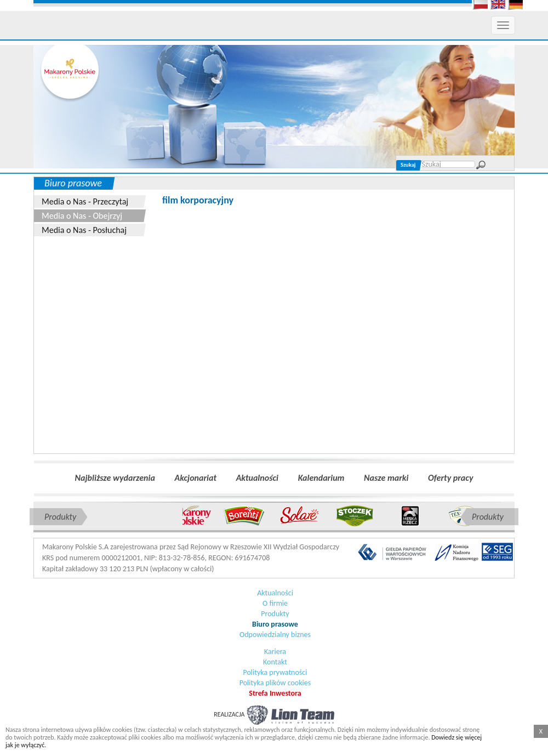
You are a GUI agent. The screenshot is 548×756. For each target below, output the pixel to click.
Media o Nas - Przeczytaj (85, 201)
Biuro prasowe (275, 624)
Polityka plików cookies (275, 683)
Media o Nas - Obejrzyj (82, 216)
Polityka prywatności (275, 672)
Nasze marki (386, 478)
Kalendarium (321, 478)
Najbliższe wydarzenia (115, 478)
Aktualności (257, 478)
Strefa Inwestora (275, 693)
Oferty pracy (450, 478)
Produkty (275, 614)
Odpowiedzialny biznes (275, 635)
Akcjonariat (196, 478)
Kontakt (275, 662)
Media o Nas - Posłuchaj (84, 230)
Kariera (275, 652)
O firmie (275, 603)
